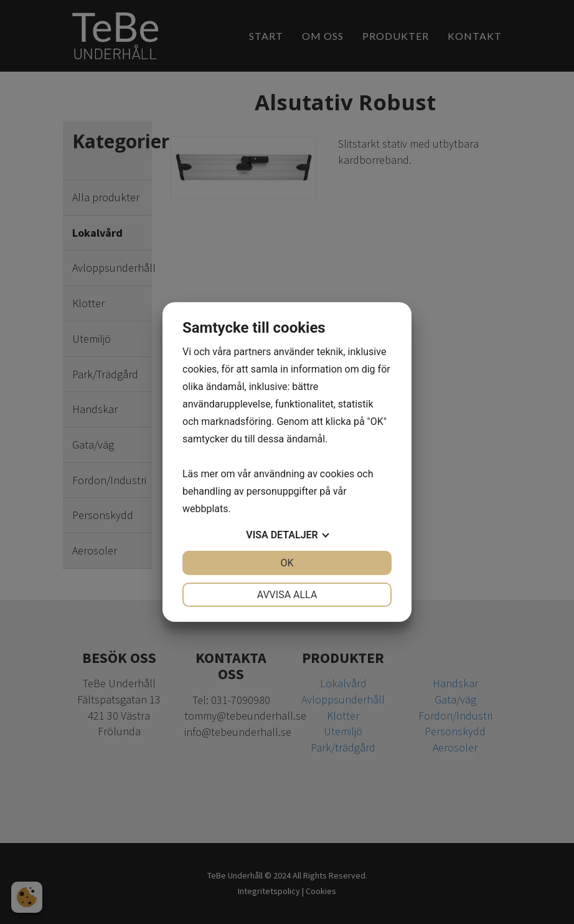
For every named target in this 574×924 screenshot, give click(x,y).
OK (287, 563)
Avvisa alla (287, 595)
